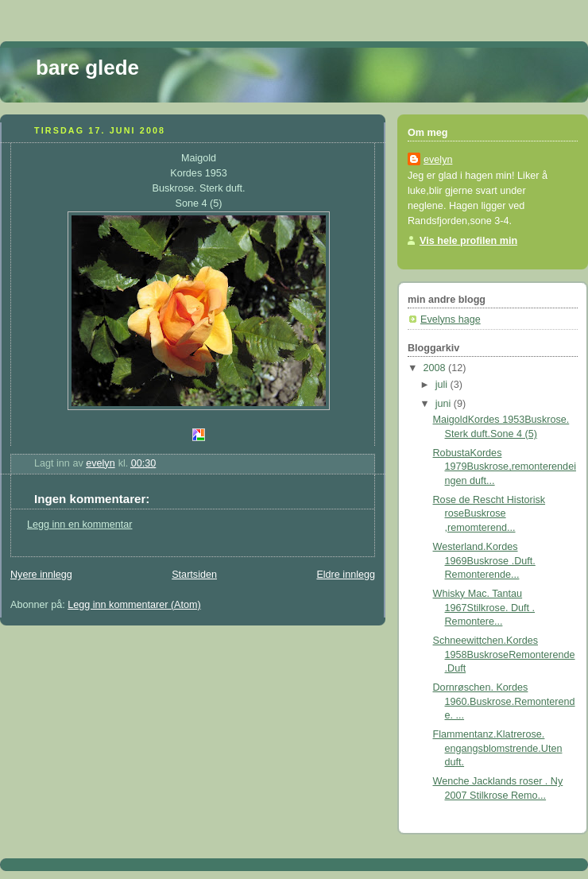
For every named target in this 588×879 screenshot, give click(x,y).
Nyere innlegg (41, 575)
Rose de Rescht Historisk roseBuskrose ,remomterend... (489, 514)
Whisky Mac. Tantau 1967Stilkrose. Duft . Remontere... (484, 608)
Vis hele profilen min (468, 241)
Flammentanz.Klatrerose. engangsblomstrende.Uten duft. (498, 748)
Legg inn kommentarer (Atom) (134, 605)
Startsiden (194, 575)
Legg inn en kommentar (79, 525)
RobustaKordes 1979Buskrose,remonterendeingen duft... (505, 467)
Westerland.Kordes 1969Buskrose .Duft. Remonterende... (484, 561)
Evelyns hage (451, 319)
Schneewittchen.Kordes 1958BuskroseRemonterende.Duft (504, 654)
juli (443, 385)
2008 (436, 368)
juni (445, 404)
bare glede (87, 68)
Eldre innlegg (346, 575)
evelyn (438, 160)
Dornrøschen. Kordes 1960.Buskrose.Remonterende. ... (504, 701)
